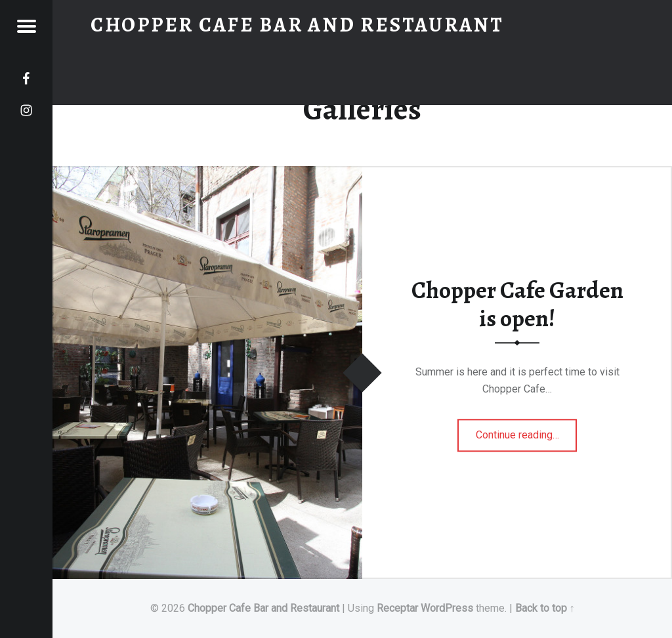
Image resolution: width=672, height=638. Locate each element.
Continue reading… (527, 431)
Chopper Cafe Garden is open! (517, 304)
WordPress (447, 608)
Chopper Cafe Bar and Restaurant (263, 608)
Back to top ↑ (545, 608)
